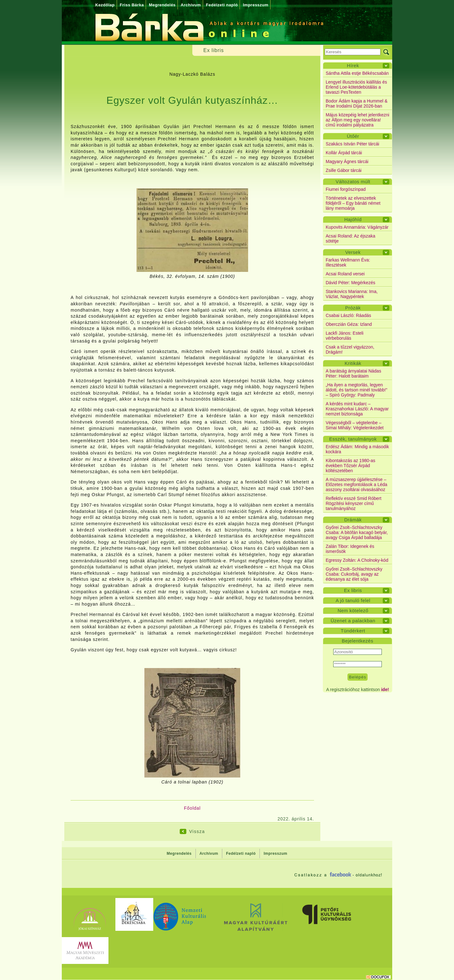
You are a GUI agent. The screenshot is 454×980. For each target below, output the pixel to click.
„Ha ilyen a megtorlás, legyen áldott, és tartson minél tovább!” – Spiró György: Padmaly (356, 390)
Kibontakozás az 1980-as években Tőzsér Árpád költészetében (350, 466)
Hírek (353, 65)
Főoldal (192, 808)
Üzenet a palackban (353, 621)
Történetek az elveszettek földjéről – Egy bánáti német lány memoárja (353, 203)
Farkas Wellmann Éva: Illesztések (348, 262)
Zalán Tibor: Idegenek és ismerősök (350, 549)
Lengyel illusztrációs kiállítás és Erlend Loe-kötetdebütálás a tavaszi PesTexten (356, 87)
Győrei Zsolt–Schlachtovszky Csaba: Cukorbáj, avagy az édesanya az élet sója (354, 574)
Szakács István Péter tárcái (352, 144)
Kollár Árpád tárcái (344, 153)
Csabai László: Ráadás (348, 315)
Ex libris (353, 590)
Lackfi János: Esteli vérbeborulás (345, 336)
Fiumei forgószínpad (346, 189)
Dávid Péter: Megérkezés (350, 283)
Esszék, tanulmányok (353, 439)
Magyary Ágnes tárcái (347, 161)
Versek (353, 252)
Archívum (191, 5)
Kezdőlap (105, 5)
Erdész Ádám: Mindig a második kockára (357, 449)
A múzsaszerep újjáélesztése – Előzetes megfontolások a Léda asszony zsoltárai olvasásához (356, 484)
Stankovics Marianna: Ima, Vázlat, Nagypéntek (352, 294)
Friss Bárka (132, 5)
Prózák (353, 308)
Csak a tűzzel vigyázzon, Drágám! (350, 349)
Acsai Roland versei (345, 274)
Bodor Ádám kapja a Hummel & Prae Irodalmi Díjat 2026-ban (357, 103)
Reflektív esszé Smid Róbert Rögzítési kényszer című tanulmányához (354, 503)
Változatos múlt (353, 182)
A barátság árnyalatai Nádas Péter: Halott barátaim (353, 373)
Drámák (353, 520)
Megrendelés (162, 5)
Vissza (197, 831)
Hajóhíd (353, 219)
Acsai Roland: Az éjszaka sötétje (350, 238)
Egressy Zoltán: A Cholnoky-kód (357, 560)
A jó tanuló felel (353, 600)
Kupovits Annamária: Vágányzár (357, 227)
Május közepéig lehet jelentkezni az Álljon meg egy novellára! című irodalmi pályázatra (358, 120)
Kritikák (353, 363)
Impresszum (256, 5)
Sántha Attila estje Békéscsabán (357, 73)
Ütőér (353, 136)
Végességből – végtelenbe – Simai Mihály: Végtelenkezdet (355, 425)
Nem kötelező (353, 610)
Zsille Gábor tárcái (344, 170)
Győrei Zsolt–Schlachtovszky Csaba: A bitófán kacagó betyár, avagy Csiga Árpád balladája (357, 532)
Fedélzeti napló (222, 5)
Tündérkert (353, 631)
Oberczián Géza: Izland (349, 324)
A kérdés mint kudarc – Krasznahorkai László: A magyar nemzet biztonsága (357, 409)
